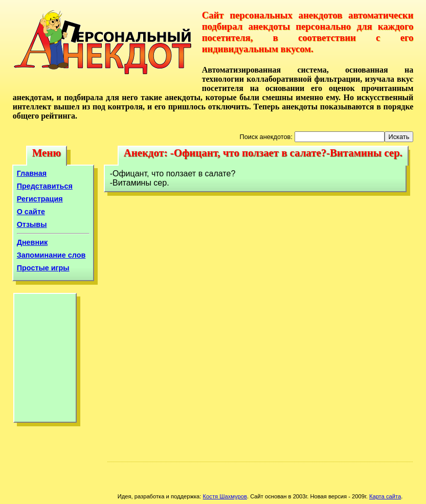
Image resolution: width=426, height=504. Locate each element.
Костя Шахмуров (225, 496)
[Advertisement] (45, 360)
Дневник (32, 242)
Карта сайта (385, 496)
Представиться (45, 186)
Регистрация (40, 199)
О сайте (31, 212)
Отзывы (32, 224)
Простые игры (43, 268)
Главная (32, 173)
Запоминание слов (51, 255)
